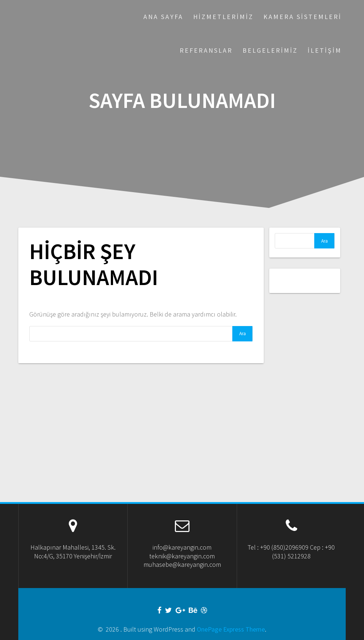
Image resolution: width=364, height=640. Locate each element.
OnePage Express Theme (231, 629)
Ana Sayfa (163, 17)
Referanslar (206, 50)
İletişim (325, 50)
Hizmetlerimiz (223, 17)
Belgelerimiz (270, 50)
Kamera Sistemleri (303, 17)
